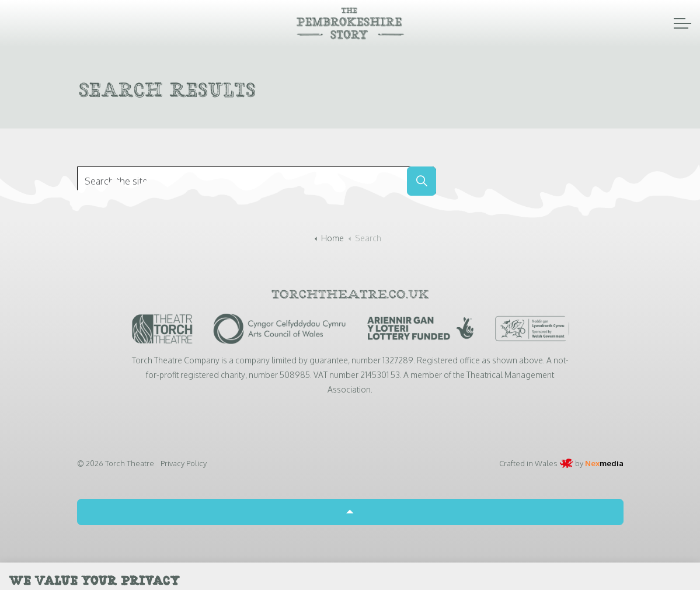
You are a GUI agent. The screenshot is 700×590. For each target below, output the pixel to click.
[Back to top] (350, 512)
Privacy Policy (184, 463)
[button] (422, 181)
